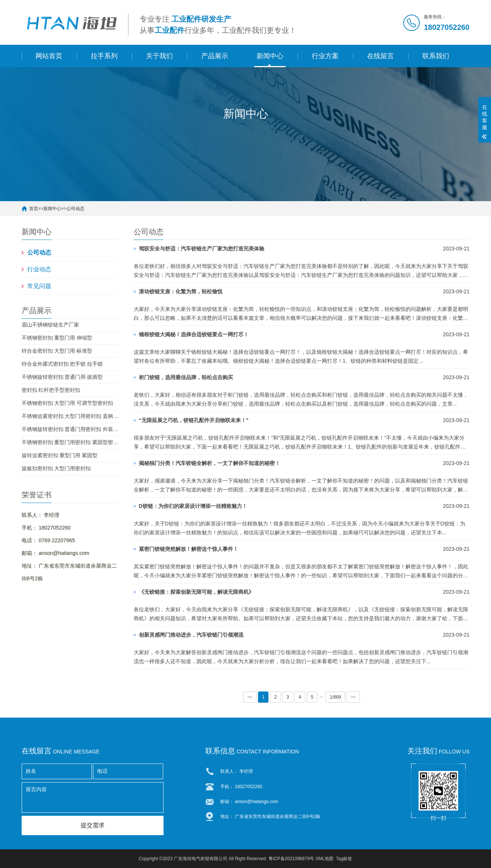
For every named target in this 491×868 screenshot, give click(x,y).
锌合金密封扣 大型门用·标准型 (57, 351)
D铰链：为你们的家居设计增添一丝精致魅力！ (193, 506)
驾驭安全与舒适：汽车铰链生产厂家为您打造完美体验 (202, 249)
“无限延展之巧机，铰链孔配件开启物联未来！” (194, 420)
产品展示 (215, 56)
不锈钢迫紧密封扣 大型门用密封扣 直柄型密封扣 (70, 416)
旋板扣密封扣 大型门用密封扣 (56, 468)
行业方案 (325, 56)
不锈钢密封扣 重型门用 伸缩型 (57, 338)
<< (250, 697)
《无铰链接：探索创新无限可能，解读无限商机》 (196, 592)
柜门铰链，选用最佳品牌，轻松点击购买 (186, 377)
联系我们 (436, 56)
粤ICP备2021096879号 (291, 859)
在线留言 (380, 56)
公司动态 (75, 209)
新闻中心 (270, 56)
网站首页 (49, 56)
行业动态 (39, 269)
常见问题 (39, 286)
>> (353, 697)
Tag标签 (344, 859)
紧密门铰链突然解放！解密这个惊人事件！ (189, 549)
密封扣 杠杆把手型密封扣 (51, 390)
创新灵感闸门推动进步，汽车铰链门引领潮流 (191, 635)
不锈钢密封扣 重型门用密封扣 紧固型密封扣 (70, 442)
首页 (34, 209)
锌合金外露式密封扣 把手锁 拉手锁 (62, 364)
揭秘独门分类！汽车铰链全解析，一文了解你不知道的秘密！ (209, 463)
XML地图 (325, 859)
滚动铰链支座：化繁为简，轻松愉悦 (181, 291)
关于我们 (159, 56)
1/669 (335, 697)
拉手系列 (104, 56)
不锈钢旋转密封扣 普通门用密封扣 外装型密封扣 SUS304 (70, 429)
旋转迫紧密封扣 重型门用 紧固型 (60, 455)
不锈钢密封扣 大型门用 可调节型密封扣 (68, 403)
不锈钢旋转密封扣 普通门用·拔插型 (62, 377)
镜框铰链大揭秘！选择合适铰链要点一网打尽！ (194, 334)
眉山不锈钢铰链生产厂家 (50, 325)
